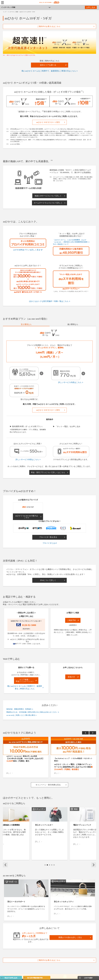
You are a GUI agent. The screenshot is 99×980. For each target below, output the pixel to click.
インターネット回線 (8, 7)
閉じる (86, 970)
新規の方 (71, 677)
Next (93, 733)
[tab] (26, 325)
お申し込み (91, 7)
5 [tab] (54, 867)
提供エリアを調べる (48, 65)
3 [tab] (50, 867)
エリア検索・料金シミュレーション (25, 680)
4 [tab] (52, 867)
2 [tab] (47, 867)
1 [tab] (45, 867)
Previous (85, 733)
